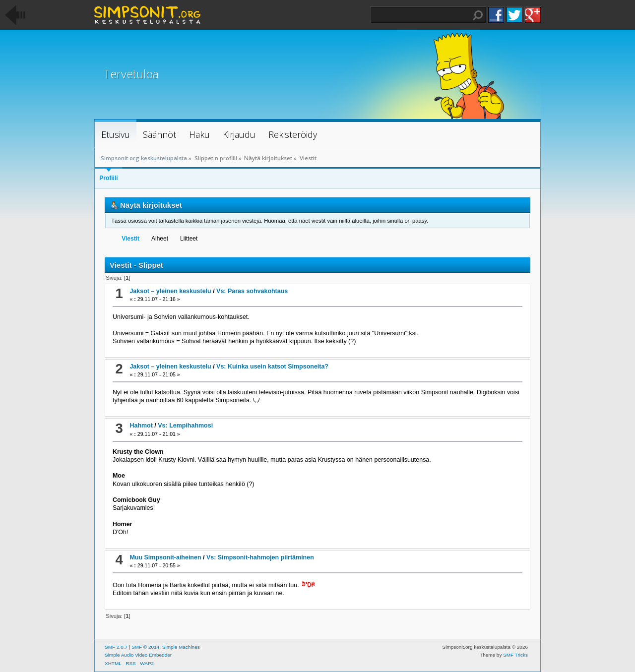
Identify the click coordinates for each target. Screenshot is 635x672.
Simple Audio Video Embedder (138, 655)
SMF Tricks (515, 655)
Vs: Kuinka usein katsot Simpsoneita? (272, 367)
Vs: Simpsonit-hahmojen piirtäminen (260, 557)
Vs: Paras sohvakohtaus (252, 291)
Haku (478, 15)
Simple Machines (181, 647)
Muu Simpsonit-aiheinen (165, 557)
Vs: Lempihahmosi (185, 426)
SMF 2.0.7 (116, 647)
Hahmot (141, 426)
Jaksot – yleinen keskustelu (170, 291)
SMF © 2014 (145, 647)
